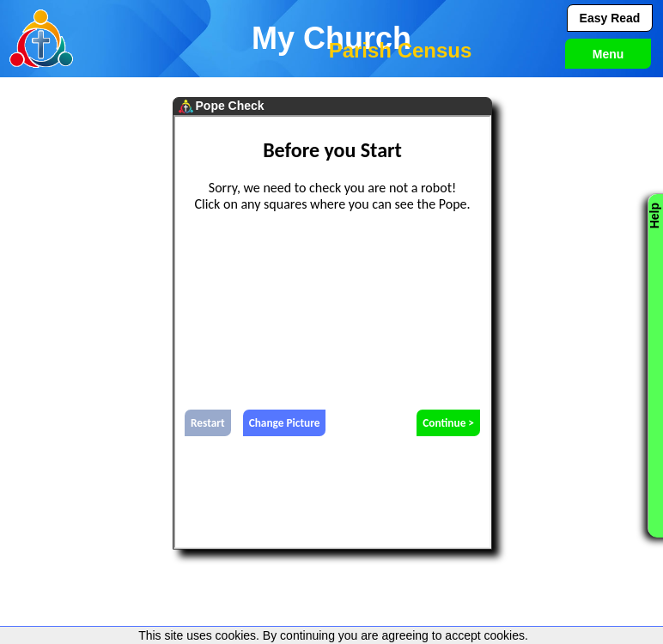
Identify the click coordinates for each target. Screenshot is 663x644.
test (332, 332)
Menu (608, 54)
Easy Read (610, 18)
